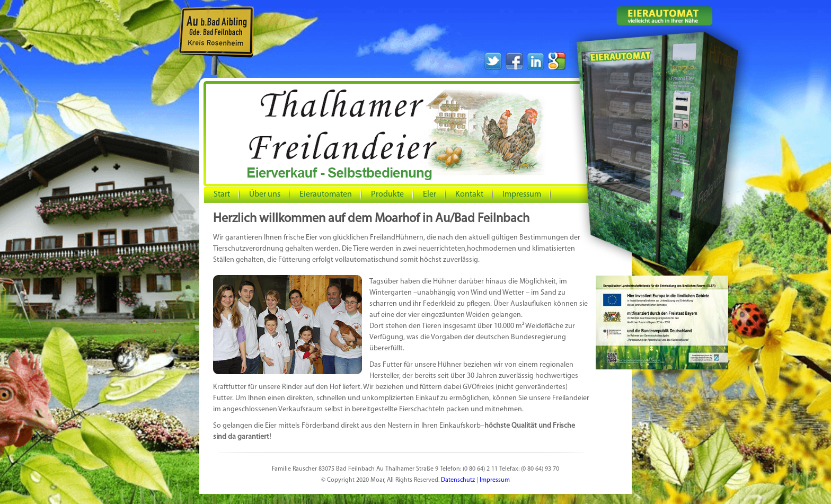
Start (222, 194)
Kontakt (469, 194)
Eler (430, 194)
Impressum (519, 194)
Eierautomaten (326, 194)
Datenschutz (458, 480)
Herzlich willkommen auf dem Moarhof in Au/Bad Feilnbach (371, 219)
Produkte (387, 194)
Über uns (262, 194)
